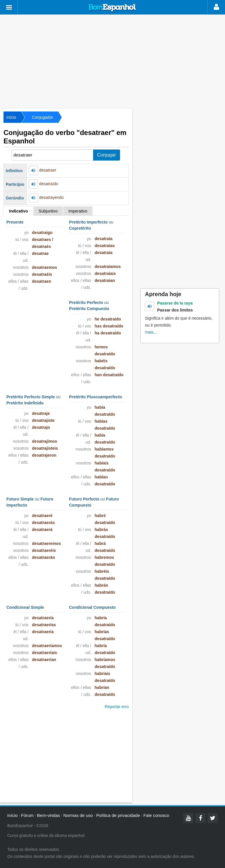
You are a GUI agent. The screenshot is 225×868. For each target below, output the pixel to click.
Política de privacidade (118, 815)
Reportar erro (117, 707)
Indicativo (18, 211)
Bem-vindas (49, 815)
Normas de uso (78, 815)
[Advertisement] (113, 61)
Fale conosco (156, 815)
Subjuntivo (48, 211)
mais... (151, 332)
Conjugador (42, 117)
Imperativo (78, 211)
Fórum (27, 815)
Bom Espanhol (113, 8)
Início (11, 117)
